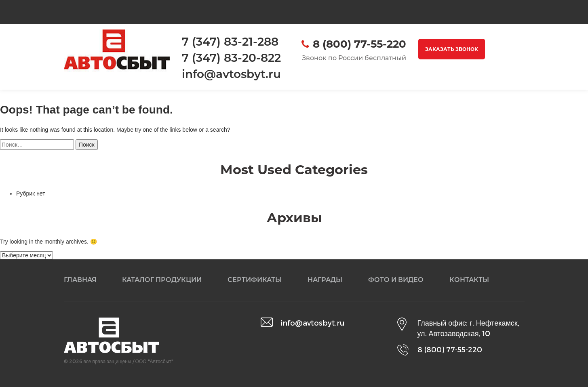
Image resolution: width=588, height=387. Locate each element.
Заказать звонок (452, 49)
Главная (80, 280)
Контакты (469, 280)
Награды (325, 280)
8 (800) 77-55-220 (359, 44)
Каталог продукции (162, 280)
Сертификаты (255, 280)
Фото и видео (396, 280)
